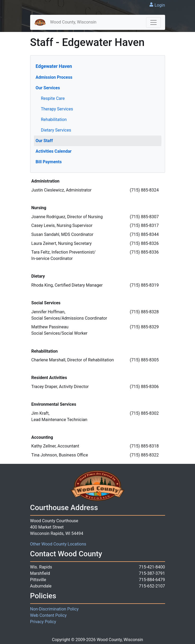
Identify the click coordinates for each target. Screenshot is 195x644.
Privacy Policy (43, 622)
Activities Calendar (54, 151)
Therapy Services (57, 109)
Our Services (48, 88)
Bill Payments (49, 162)
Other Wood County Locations (58, 544)
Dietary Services (56, 130)
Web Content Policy (48, 615)
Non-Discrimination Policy (55, 609)
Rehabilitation (54, 120)
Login (160, 5)
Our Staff (44, 141)
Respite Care (53, 98)
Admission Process (54, 77)
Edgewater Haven (54, 66)
